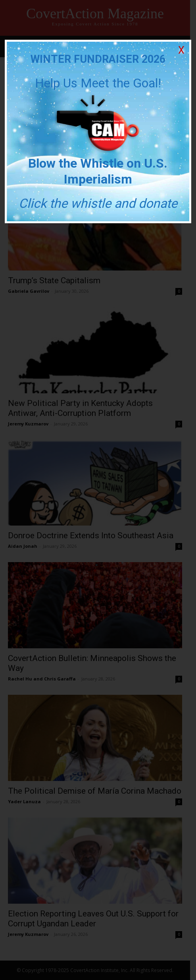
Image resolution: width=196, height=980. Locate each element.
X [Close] (181, 50)
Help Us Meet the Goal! (98, 83)
